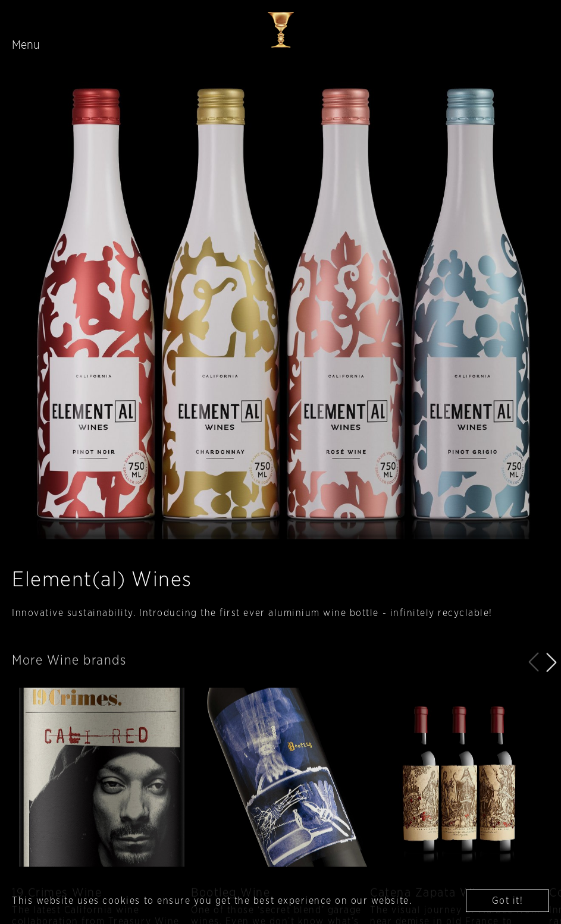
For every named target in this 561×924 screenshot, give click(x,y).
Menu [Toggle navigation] (26, 45)
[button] (551, 684)
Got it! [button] (508, 901)
